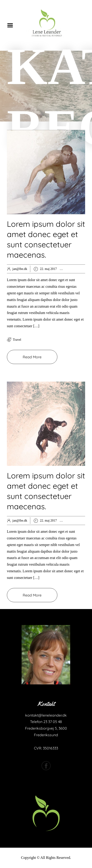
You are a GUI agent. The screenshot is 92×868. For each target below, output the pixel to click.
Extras (74, 521)
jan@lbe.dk (20, 269)
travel (17, 340)
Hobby (74, 269)
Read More (32, 357)
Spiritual (85, 521)
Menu (12, 25)
